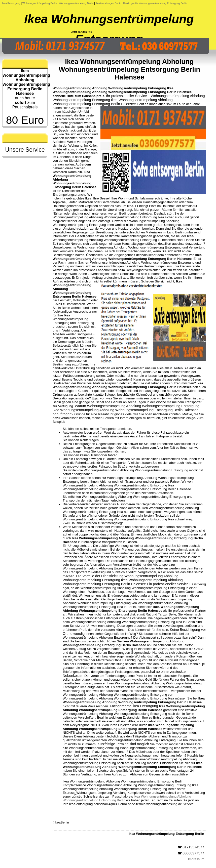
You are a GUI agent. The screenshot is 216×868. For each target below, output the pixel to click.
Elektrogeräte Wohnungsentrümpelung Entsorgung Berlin (155, 3)
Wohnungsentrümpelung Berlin (40, 3)
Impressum (196, 859)
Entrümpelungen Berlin (109, 3)
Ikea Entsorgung (11, 3)
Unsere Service (25, 150)
